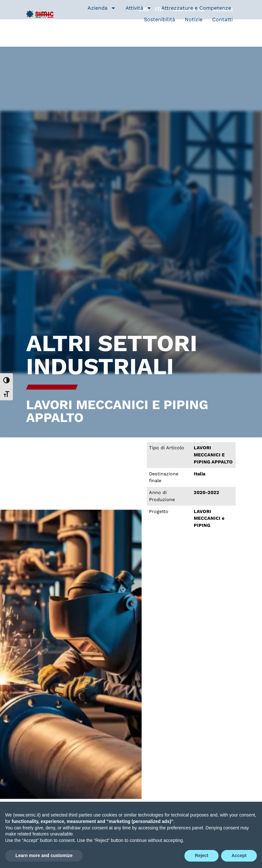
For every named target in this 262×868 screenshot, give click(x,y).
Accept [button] (239, 855)
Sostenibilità (159, 19)
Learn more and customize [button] (44, 855)
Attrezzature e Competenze (196, 8)
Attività (139, 8)
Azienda (102, 8)
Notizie (194, 19)
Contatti (222, 19)
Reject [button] (201, 855)
